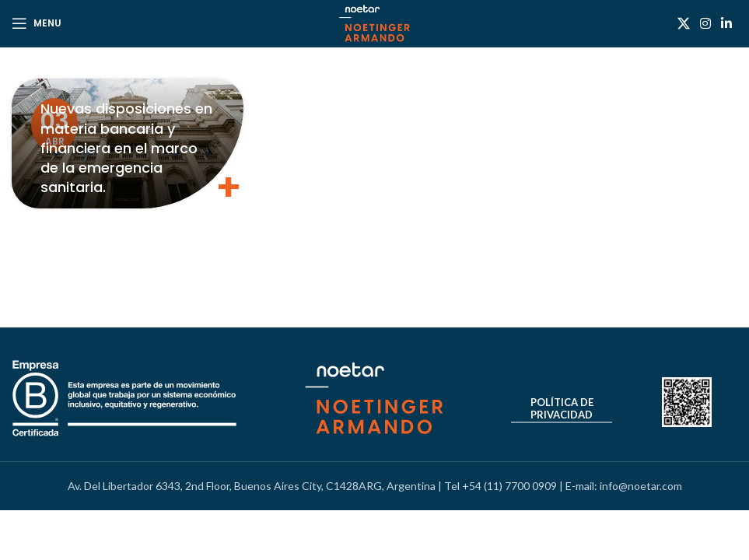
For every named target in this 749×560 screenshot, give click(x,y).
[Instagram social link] (705, 23)
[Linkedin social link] (727, 23)
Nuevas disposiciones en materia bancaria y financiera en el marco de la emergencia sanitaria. (126, 148)
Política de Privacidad (562, 409)
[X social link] (683, 23)
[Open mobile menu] (37, 23)
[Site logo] (374, 22)
